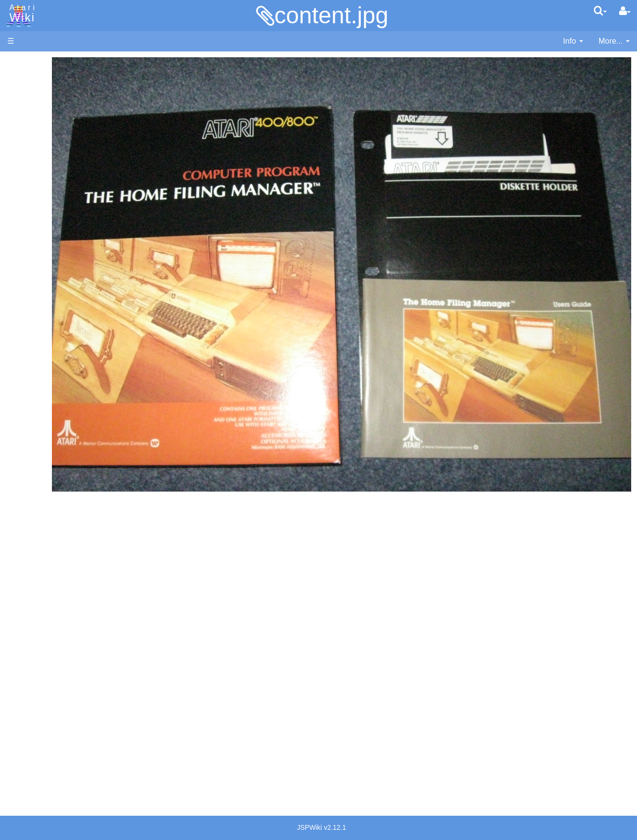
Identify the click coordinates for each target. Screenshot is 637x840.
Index (17, 210)
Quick (37, 382)
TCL (34, 393)
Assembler (45, 249)
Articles (20, 62)
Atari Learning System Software (62, 550)
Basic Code (47, 476)
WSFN (38, 404)
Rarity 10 (23, 737)
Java (35, 304)
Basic (36, 260)
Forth (36, 282)
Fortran (39, 293)
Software (23, 95)
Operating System (58, 442)
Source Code (49, 453)
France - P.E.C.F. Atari (65, 632)
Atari (20, 14)
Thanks (20, 726)
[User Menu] (625, 11)
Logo (35, 326)
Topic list (22, 144)
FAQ (15, 194)
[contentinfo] (573, 41)
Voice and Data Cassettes (52, 517)
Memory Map (30, 128)
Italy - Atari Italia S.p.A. (66, 666)
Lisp (34, 315)
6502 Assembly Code (63, 465)
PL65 (36, 371)
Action (37, 238)
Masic (37, 338)
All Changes (28, 177)
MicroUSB (25, 161)
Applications (28, 112)
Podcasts (23, 594)
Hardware (24, 79)
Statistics (23, 749)
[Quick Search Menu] (600, 11)
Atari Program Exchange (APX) (61, 534)
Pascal (38, 349)
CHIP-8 (39, 415)
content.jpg (332, 15)
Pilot (34, 360)
